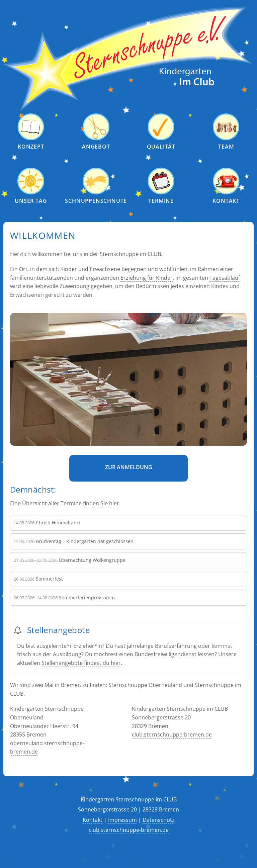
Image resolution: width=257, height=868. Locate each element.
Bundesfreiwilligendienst (165, 654)
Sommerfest (49, 579)
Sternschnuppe (119, 254)
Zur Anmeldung (129, 467)
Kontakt (93, 820)
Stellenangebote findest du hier (81, 663)
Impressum (122, 820)
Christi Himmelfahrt (58, 523)
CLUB (154, 254)
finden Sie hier (101, 503)
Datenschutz (159, 820)
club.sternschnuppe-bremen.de (172, 734)
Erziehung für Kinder (147, 278)
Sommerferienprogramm (87, 597)
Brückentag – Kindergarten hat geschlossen (85, 541)
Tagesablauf (225, 278)
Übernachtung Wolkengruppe (92, 560)
